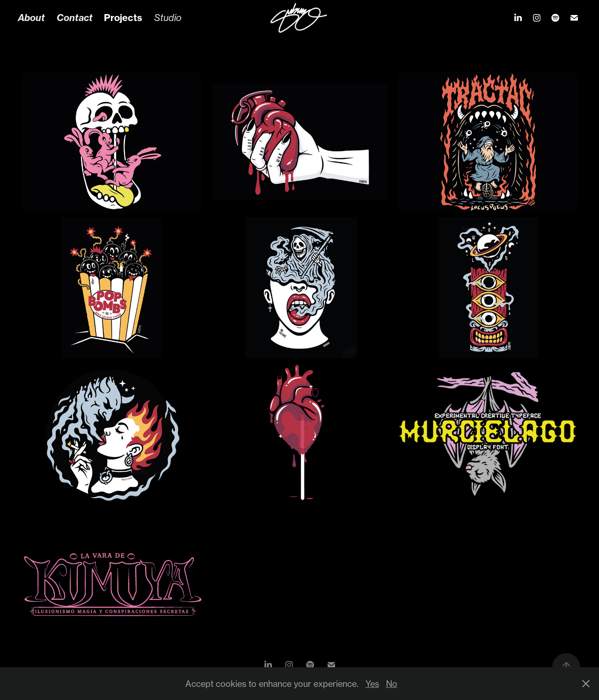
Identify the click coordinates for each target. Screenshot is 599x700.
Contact (75, 18)
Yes (372, 684)
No (392, 684)
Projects (123, 18)
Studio (168, 18)
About (31, 18)
